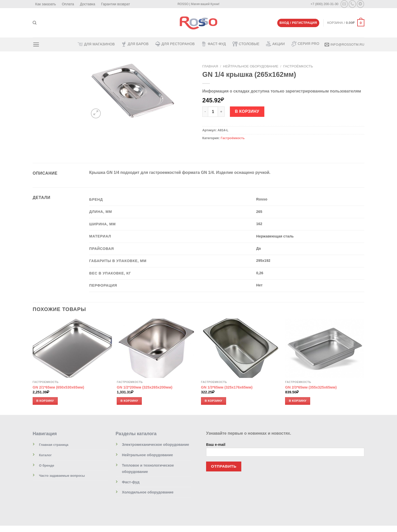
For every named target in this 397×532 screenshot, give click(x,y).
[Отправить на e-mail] (344, 4)
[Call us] (352, 4)
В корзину (247, 111)
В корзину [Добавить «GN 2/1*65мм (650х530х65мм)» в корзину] (45, 401)
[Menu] (36, 44)
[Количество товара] (213, 112)
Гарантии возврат (115, 4)
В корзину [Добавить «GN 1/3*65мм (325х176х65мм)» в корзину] (214, 401)
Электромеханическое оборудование (156, 445)
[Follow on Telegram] (360, 4)
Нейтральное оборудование (251, 66)
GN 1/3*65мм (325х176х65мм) (227, 387)
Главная (210, 66)
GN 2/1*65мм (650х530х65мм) (58, 387)
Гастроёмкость (298, 66)
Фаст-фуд (131, 482)
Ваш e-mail (285, 451)
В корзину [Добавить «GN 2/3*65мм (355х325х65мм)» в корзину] (298, 401)
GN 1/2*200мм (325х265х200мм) (144, 387)
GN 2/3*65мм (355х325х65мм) (311, 387)
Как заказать (46, 4)
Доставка (88, 4)
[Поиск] (35, 23)
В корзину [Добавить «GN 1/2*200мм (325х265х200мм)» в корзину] (129, 401)
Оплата (68, 4)
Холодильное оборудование (148, 492)
